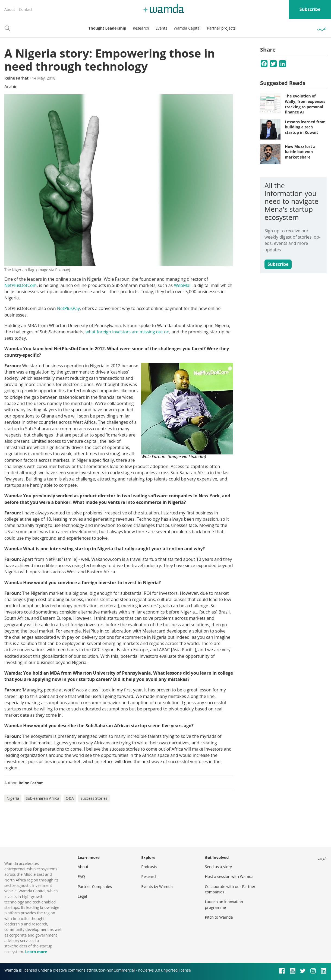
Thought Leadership (107, 28)
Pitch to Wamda (219, 917)
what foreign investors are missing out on (127, 332)
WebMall (183, 285)
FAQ (81, 876)
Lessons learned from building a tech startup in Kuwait (305, 127)
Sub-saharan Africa (42, 798)
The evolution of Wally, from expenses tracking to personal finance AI (305, 104)
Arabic (11, 87)
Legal (82, 896)
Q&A (70, 798)
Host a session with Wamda (229, 876)
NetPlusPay (68, 308)
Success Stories (94, 798)
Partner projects (221, 28)
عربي (322, 28)
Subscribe (310, 9)
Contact (26, 9)
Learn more (36, 952)
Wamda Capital (187, 28)
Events (161, 28)
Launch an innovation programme (224, 904)
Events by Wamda (157, 886)
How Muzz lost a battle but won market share (300, 152)
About (10, 9)
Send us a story (218, 867)
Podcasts (149, 867)
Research (141, 28)
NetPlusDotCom (21, 285)
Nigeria (13, 798)
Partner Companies (95, 886)
